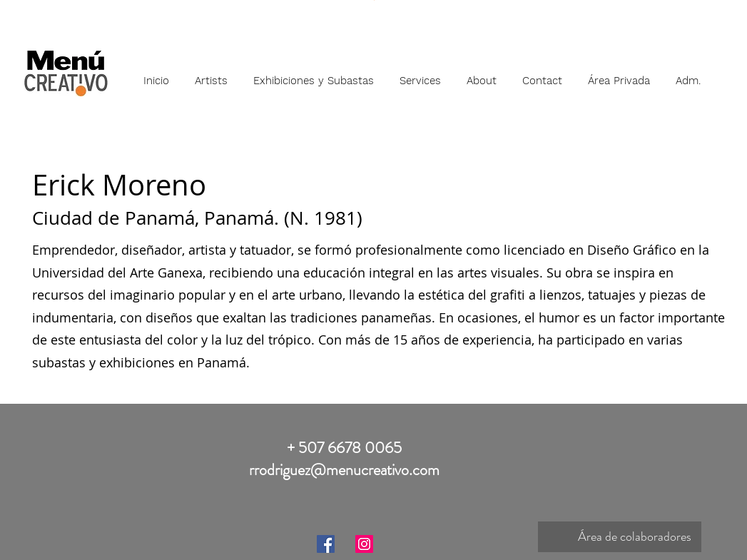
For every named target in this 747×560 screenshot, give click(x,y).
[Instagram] (364, 544)
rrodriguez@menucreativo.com (344, 470)
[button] (211, 74)
